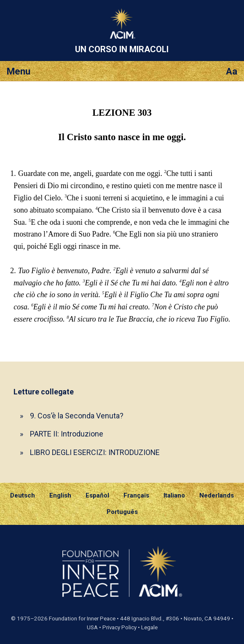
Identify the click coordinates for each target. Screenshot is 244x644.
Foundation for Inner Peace (82, 619)
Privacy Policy (119, 627)
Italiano (174, 495)
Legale (149, 627)
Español (97, 495)
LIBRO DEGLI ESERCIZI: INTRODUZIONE (95, 452)
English (60, 495)
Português (122, 512)
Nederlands (217, 495)
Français (136, 495)
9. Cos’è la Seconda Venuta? (77, 416)
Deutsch (23, 495)
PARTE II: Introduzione (67, 434)
